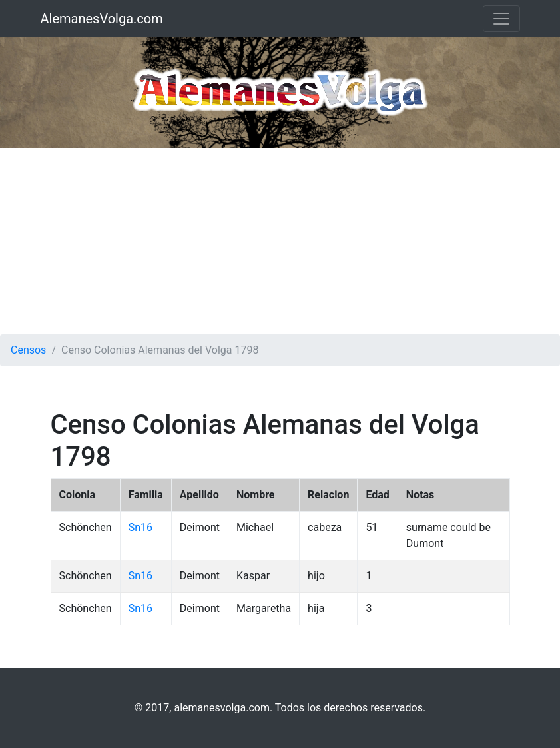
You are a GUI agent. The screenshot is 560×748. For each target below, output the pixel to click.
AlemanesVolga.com (102, 19)
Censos (28, 350)
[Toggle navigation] (501, 19)
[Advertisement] (280, 241)
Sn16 (140, 527)
